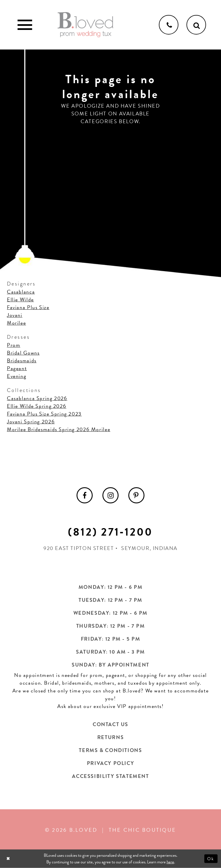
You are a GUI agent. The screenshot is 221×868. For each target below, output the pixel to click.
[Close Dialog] (9, 859)
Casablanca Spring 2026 (37, 398)
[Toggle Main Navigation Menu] (25, 25)
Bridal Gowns (23, 353)
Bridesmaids (22, 360)
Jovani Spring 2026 (31, 421)
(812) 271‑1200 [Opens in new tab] (110, 532)
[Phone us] (169, 25)
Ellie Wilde (20, 299)
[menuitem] (85, 495)
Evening (17, 376)
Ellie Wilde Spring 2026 (37, 406)
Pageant (17, 368)
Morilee (16, 323)
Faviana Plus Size (28, 307)
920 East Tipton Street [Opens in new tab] (79, 548)
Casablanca (21, 292)
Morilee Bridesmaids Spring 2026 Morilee (59, 429)
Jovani (15, 315)
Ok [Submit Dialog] (211, 859)
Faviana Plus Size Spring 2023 (44, 414)
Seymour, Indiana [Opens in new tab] (149, 548)
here (170, 862)
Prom (14, 345)
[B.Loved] (85, 25)
